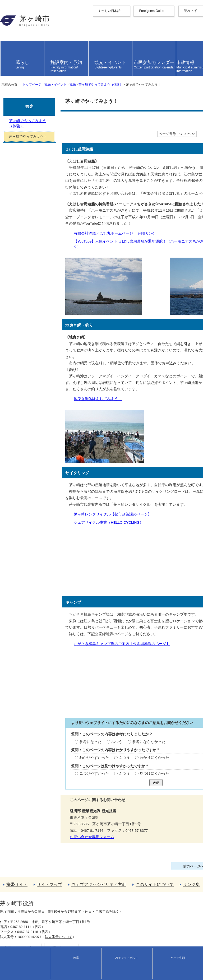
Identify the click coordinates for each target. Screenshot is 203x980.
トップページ (32, 130)
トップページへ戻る (17, 914)
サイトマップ (11, 923)
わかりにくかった (86, 758)
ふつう (49, 738)
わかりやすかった (27, 758)
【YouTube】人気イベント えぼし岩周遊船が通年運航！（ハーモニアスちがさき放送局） (96, 262)
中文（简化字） (13, 28)
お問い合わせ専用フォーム (25, 844)
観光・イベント (55, 130)
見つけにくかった (86, 779)
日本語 (6, 62)
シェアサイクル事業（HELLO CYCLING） (44, 520)
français (6, 42)
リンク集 (7, 937)
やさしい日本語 (13, 15)
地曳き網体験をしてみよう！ (33, 401)
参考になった (23, 738)
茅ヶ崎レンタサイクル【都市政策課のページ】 (48, 512)
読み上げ (11, 70)
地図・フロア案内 (13, 969)
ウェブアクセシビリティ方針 (24, 928)
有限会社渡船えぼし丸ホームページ (52, 254)
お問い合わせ (10, 974)
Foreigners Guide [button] (14, 20)
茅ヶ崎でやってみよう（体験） (100, 130)
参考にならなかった (80, 738)
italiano (6, 50)
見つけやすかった (27, 779)
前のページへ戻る (15, 909)
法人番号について (56, 964)
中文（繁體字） (13, 33)
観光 (72, 130)
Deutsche (8, 46)
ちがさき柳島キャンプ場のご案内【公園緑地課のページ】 (57, 638)
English (6, 24)
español (6, 54)
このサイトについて (17, 933)
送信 (101, 790)
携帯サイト (9, 918)
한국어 (6, 37)
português (8, 58)
